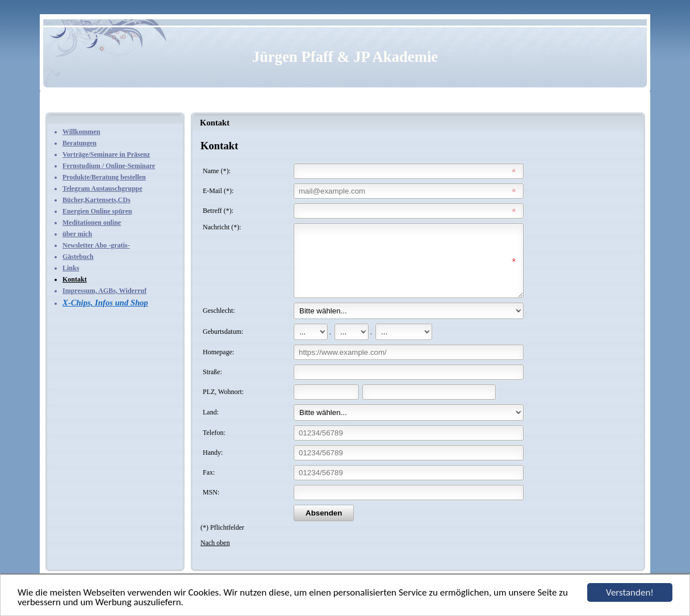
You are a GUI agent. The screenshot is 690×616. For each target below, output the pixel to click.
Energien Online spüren (97, 211)
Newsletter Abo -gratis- (96, 245)
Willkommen (81, 132)
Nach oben (215, 556)
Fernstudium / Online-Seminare (109, 166)
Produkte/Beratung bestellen (104, 177)
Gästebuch (78, 257)
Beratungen (80, 143)
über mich (77, 234)
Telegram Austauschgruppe (103, 188)
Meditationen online (92, 223)
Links (71, 268)
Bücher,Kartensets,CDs (97, 200)
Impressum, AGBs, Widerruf (104, 291)
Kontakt (75, 279)
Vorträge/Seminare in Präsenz (106, 154)
